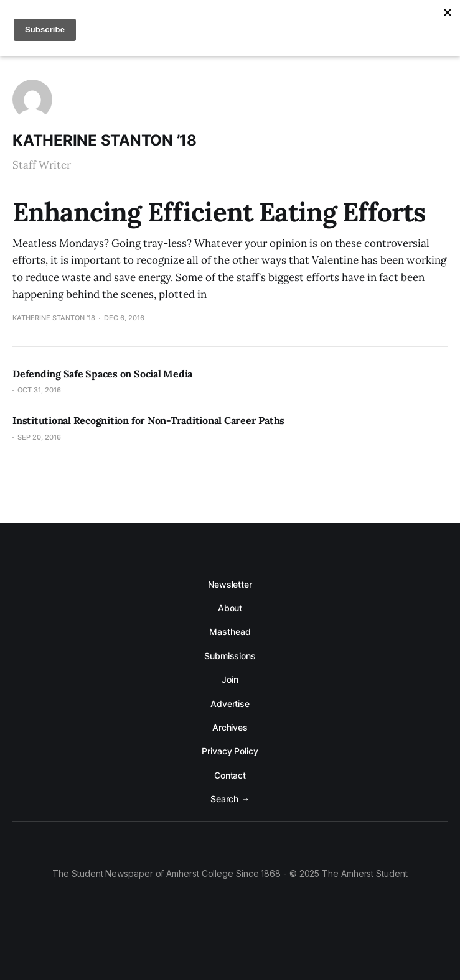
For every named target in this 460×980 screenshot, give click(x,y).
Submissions (230, 656)
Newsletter (230, 584)
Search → (230, 799)
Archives (230, 727)
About (230, 608)
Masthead (230, 631)
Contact (230, 775)
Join (230, 679)
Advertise (230, 704)
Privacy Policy (230, 751)
